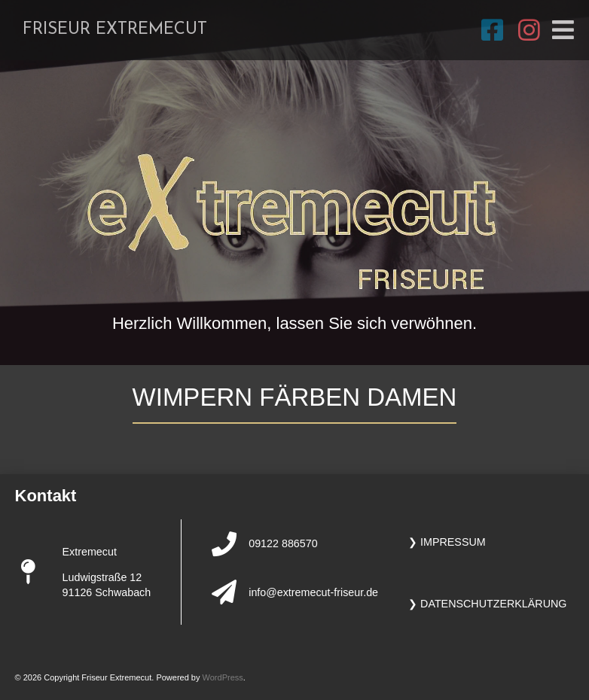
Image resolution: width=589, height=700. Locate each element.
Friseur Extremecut (115, 30)
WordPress (223, 677)
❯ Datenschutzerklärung (487, 604)
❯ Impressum (447, 542)
